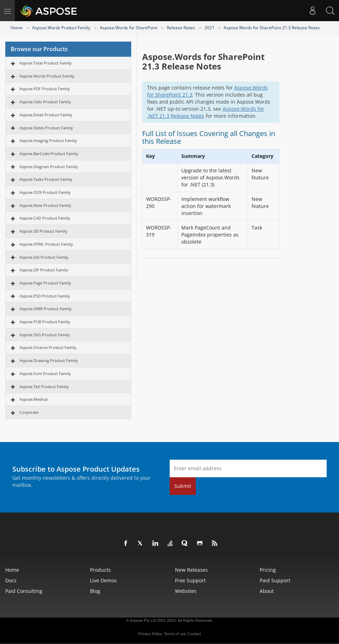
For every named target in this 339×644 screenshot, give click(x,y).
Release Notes (181, 28)
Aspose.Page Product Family (45, 283)
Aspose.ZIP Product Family (44, 270)
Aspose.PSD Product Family (45, 296)
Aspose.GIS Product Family (44, 257)
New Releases (191, 570)
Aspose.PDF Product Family (45, 89)
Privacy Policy (150, 634)
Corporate (29, 412)
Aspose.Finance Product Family (48, 347)
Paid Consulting (24, 591)
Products (100, 570)
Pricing (268, 570)
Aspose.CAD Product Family (45, 218)
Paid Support (275, 580)
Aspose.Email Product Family (46, 115)
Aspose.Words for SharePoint (129, 28)
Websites (186, 591)
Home (17, 28)
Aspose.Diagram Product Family (49, 167)
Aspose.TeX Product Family (44, 387)
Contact (194, 634)
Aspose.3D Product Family (43, 231)
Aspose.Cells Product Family (45, 102)
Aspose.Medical (34, 399)
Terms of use (175, 634)
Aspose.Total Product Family (46, 63)
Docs (11, 580)
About (267, 591)
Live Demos (103, 580)
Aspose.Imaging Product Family (48, 140)
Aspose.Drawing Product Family (49, 360)
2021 (210, 28)
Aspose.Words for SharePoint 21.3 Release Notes (272, 28)
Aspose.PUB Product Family (45, 322)
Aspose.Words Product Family (61, 28)
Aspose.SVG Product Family (45, 335)
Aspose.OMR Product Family (46, 309)
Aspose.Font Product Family (45, 373)
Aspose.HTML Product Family (46, 244)
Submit (183, 486)
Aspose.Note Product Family (45, 205)
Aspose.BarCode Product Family (49, 154)
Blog (95, 591)
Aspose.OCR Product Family (45, 192)
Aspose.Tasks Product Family (46, 179)
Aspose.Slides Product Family (46, 128)
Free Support (190, 580)
